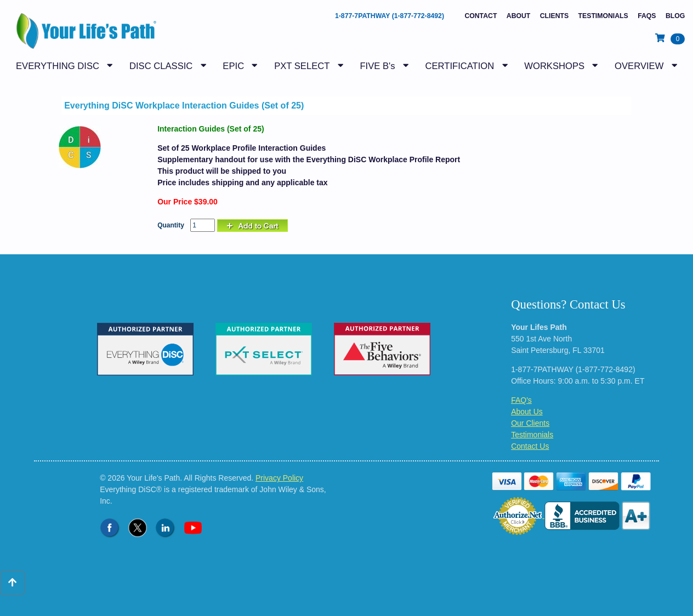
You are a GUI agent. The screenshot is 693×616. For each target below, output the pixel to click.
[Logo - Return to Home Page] (84, 33)
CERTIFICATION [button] (459, 66)
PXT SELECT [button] (302, 66)
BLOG (675, 16)
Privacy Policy (279, 478)
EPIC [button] (233, 66)
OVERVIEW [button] (639, 66)
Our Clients (530, 423)
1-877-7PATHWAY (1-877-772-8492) (390, 16)
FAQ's (521, 400)
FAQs (647, 16)
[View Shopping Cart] (670, 38)
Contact (481, 16)
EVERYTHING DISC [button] (58, 66)
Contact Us (530, 446)
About (519, 16)
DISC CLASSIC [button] (161, 66)
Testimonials (603, 16)
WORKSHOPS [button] (554, 66)
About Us (527, 412)
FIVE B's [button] (377, 66)
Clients (554, 16)
